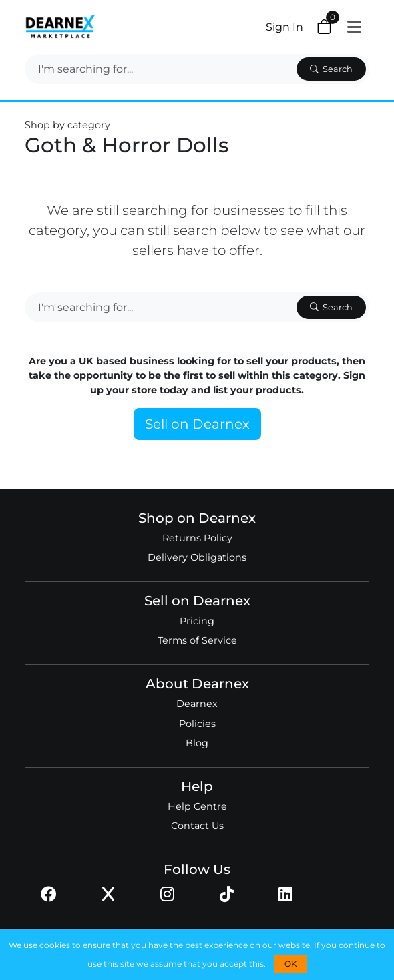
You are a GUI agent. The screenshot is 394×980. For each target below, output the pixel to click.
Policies (197, 724)
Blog (197, 743)
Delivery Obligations (197, 557)
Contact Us (197, 826)
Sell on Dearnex (197, 424)
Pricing (197, 621)
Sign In (284, 27)
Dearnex (197, 704)
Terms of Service (197, 640)
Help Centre (197, 806)
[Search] (159, 69)
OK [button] (291, 964)
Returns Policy (197, 538)
